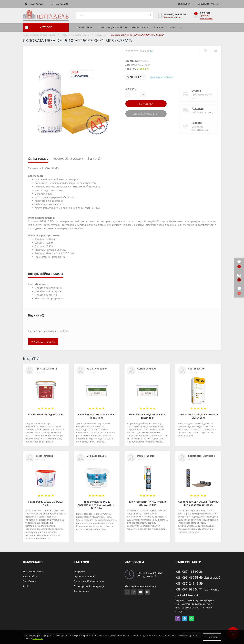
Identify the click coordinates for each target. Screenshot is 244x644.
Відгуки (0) (95, 159)
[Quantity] (136, 94)
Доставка (198, 108)
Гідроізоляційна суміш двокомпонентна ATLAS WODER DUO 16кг (97, 505)
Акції (26, 586)
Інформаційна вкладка (68, 159)
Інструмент (80, 571)
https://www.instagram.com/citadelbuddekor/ (147, 592)
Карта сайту (30, 576)
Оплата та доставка (112, 27)
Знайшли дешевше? (161, 77)
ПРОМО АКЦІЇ (140, 27)
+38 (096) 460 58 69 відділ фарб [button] (198, 578)
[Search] (150, 15)
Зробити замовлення (206, 17)
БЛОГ (159, 27)
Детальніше (37, 638)
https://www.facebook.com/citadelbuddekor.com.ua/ (127, 592)
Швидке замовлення (146, 114)
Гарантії (197, 123)
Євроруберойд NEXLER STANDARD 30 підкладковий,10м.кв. (198, 503)
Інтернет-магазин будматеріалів (39, 35)
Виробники (29, 581)
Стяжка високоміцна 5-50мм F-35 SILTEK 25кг (198, 416)
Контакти (175, 27)
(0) (152, 51)
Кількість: (131, 89)
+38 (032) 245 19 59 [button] (189, 583)
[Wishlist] (205, 51)
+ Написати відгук (43, 342)
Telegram (185, 618)
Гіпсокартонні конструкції (89, 586)
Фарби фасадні (82, 591)
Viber (178, 618)
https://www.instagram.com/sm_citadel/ (134, 592)
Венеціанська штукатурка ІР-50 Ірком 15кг (97, 416)
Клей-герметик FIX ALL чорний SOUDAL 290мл (148, 503)
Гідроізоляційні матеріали (89, 581)
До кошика (146, 104)
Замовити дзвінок (172, 17)
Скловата (100, 35)
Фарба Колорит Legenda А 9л (46, 414)
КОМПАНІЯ (84, 27)
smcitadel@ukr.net (187, 595)
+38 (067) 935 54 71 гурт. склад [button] (197, 589)
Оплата (196, 91)
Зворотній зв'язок (33, 571)
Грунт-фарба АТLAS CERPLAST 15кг (46, 503)
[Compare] (216, 51)
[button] (239, 291)
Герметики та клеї (84, 576)
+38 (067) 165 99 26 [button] (189, 572)
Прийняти (212, 637)
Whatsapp (191, 618)
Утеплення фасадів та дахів (75, 35)
